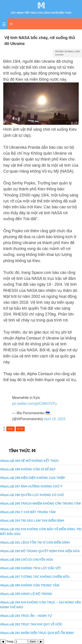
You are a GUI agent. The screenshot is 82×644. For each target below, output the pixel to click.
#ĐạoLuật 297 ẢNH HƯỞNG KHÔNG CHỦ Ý (31, 486)
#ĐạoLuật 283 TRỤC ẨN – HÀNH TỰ (26, 616)
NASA (11, 429)
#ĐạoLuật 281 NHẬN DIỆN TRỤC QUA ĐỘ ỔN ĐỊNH (37, 633)
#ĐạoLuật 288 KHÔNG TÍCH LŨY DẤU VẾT (31, 568)
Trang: (17, 642)
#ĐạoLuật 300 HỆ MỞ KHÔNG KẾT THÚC (29, 461)
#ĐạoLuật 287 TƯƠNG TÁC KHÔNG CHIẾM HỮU (35, 577)
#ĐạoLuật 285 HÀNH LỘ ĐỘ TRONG (26, 594)
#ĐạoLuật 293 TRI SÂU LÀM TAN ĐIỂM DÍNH (32, 521)
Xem (33, 641)
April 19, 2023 (55, 419)
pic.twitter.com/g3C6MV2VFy (34, 404)
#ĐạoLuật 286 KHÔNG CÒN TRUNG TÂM (30, 585)
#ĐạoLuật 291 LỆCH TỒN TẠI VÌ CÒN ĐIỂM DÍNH (35, 542)
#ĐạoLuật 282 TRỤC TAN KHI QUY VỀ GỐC (31, 624)
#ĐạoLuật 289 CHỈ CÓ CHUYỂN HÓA (26, 560)
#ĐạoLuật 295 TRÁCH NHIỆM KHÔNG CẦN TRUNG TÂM (40, 503)
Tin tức (20, 429)
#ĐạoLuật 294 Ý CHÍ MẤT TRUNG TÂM (28, 512)
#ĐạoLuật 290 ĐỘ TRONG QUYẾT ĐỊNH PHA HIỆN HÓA (40, 551)
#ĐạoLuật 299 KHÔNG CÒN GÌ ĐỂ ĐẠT (28, 469)
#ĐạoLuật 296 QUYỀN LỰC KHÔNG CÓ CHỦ (32, 495)
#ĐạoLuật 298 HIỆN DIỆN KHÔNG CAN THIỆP (32, 478)
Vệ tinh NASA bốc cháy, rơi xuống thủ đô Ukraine (40, 41)
